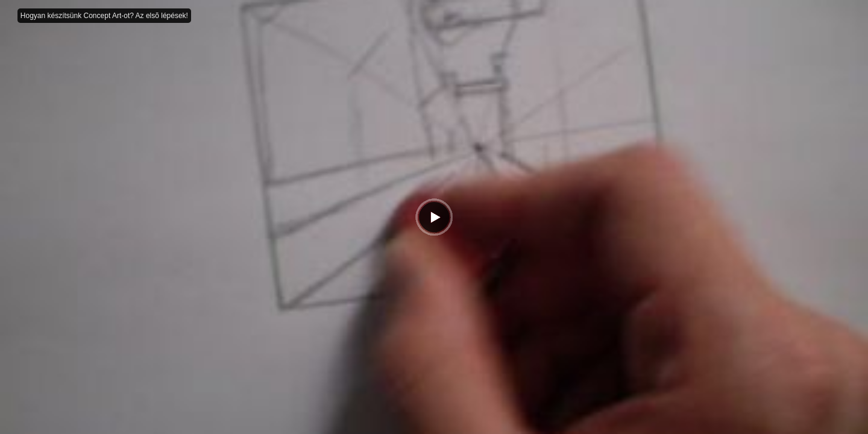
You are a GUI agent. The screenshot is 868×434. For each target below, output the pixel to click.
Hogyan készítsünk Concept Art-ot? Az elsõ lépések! (104, 16)
